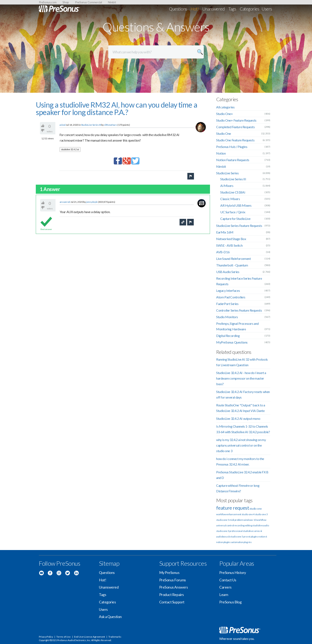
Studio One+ (225, 114)
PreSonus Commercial (88, 2)
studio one (256, 509)
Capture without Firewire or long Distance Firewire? (238, 488)
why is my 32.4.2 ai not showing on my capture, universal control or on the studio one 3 (241, 445)
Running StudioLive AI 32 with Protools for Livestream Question (242, 362)
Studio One (224, 133)
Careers (225, 587)
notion (220, 542)
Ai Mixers (227, 186)
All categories (225, 107)
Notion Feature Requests (233, 160)
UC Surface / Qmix (233, 212)
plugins (227, 542)
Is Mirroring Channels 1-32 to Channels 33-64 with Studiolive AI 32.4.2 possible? (243, 429)
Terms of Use (63, 637)
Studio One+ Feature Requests (236, 120)
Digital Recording (228, 336)
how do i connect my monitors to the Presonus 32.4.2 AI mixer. (240, 461)
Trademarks (115, 637)
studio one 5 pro (238, 537)
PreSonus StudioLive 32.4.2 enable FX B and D (242, 475)
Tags (232, 9)
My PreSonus (169, 572)
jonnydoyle (92, 202)
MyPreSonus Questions (232, 342)
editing (249, 525)
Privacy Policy (46, 637)
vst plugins (253, 537)
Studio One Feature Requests (235, 140)
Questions (178, 9)
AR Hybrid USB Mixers (236, 205)
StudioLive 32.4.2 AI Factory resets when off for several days (243, 394)
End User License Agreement (89, 637)
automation (237, 542)
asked (63, 125)
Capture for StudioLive (235, 219)
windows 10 (250, 520)
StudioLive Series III (91, 125)
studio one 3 (261, 514)
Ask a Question (110, 617)
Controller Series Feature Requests (239, 310)
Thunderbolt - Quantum (232, 265)
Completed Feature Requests (235, 127)
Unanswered (214, 9)
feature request (233, 508)
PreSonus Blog (230, 602)
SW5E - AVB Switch (229, 245)
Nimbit (112, 2)
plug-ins (248, 542)
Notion (221, 153)
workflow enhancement (229, 514)
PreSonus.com (48, 2)
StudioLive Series (227, 173)
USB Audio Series (228, 272)
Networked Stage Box (231, 239)
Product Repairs (172, 595)
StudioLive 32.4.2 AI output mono (238, 418)
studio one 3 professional (229, 531)
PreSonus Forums (173, 580)
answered (65, 202)
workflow (261, 520)
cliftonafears (110, 125)
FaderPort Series (227, 304)
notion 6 (263, 537)
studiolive (257, 525)
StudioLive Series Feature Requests (239, 226)
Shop (66, 2)
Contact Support (172, 602)
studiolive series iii (252, 531)
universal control (225, 525)
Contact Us (228, 580)
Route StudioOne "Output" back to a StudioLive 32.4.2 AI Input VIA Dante (241, 408)
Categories (249, 9)
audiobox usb (223, 537)
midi (232, 520)
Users (267, 9)
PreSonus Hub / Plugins (232, 147)
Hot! (195, 9)
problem (239, 520)
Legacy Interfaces (228, 290)
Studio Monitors (227, 317)
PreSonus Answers (174, 587)
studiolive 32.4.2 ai (70, 149)
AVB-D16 (223, 252)
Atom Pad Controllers (231, 297)
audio (266, 525)
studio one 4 (248, 514)
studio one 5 (223, 520)
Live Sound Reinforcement (233, 259)
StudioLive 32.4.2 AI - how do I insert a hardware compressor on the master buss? (241, 378)
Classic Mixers (230, 199)
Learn (224, 595)
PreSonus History (233, 572)
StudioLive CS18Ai (233, 192)
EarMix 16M (225, 232)
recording (239, 525)
